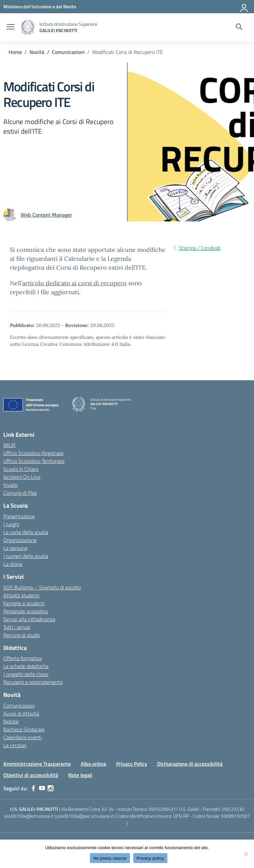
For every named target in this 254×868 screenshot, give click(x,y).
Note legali (80, 775)
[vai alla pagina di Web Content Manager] (46, 215)
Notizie (11, 721)
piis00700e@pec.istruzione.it (85, 816)
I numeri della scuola (26, 556)
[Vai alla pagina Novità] (37, 52)
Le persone (15, 548)
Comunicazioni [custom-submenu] (19, 706)
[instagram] (51, 788)
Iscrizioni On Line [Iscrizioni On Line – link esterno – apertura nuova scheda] (22, 477)
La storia (13, 564)
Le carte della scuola (26, 532)
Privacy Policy (132, 764)
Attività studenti (21, 595)
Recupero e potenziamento (33, 682)
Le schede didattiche (26, 666)
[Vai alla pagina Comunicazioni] (68, 52)
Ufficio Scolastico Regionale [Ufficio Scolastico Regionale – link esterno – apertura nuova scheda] (33, 453)
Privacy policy (150, 858)
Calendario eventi (22, 737)
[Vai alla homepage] (28, 27)
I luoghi (11, 524)
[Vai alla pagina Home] (15, 52)
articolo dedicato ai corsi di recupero (74, 283)
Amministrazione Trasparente (37, 764)
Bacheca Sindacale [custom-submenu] (24, 729)
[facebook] (33, 788)
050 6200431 (162, 809)
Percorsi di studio (22, 635)
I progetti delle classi (26, 674)
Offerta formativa (22, 658)
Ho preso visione (110, 858)
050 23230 (233, 809)
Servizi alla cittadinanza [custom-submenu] (29, 619)
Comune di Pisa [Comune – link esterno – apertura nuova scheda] (20, 493)
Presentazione (19, 516)
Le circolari (15, 745)
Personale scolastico (26, 611)
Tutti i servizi (17, 627)
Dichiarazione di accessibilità (190, 764)
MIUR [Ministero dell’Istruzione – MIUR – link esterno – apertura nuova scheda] (9, 445)
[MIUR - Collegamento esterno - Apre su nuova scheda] (40, 6)
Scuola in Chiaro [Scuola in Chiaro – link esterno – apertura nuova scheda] (21, 469)
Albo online (93, 764)
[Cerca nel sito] (239, 27)
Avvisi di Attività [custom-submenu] (21, 713)
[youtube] (42, 788)
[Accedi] (244, 7)
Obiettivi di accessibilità (31, 775)
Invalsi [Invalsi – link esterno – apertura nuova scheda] (10, 485)
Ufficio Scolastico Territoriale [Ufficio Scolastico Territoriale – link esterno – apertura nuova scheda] (34, 461)
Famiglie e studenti (24, 603)
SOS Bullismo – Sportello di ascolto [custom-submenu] (42, 587)
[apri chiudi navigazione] (11, 27)
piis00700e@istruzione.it (29, 816)
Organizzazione (20, 540)
